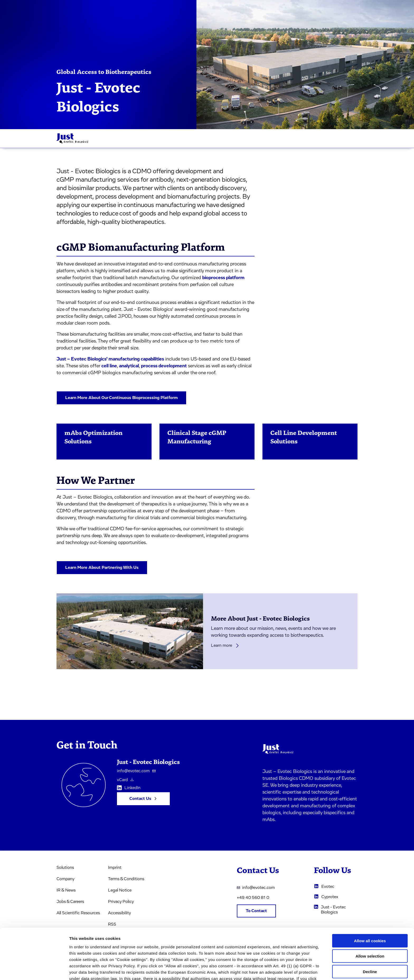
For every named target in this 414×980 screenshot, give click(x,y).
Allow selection (370, 924)
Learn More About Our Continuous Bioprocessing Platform (121, 398)
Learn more (225, 646)
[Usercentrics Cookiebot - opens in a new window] (34, 970)
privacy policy (230, 952)
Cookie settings (280, 970)
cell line (109, 366)
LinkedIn (129, 789)
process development (164, 366)
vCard (125, 780)
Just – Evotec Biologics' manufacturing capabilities (110, 359)
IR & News (66, 890)
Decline (370, 939)
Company (65, 879)
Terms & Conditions (126, 879)
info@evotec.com (136, 771)
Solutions (65, 868)
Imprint (115, 868)
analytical (129, 366)
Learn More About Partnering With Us (102, 568)
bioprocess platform (223, 278)
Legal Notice (120, 890)
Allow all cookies (370, 908)
